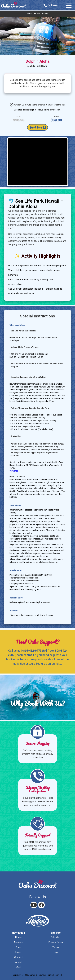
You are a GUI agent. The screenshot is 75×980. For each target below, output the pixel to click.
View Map (14, 471)
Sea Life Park (43, 14)
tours (19, 947)
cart (19, 967)
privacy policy (56, 942)
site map (56, 937)
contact (18, 957)
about (18, 962)
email (30, 655)
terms (56, 947)
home (18, 937)
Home (29, 14)
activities (19, 942)
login (56, 952)
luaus (18, 952)
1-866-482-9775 (31, 651)
